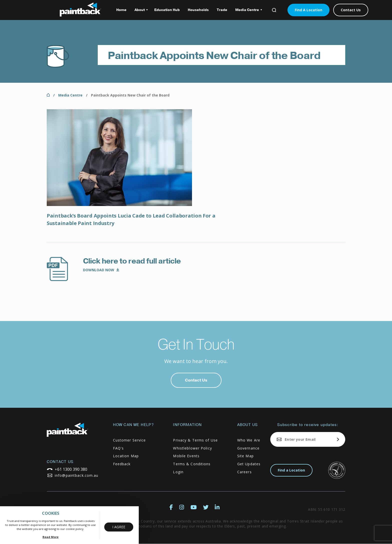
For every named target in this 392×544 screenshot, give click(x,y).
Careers (244, 472)
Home (121, 10)
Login (178, 472)
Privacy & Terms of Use (195, 440)
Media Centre (247, 12)
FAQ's (118, 448)
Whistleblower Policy (192, 448)
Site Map (245, 456)
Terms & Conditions (192, 464)
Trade (222, 10)
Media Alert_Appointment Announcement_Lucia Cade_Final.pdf (101, 270)
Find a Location (291, 470)
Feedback (122, 464)
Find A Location (308, 10)
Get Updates (249, 464)
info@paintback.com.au (77, 475)
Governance (248, 448)
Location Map (126, 456)
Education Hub (167, 10)
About (139, 12)
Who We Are (249, 440)
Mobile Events (186, 456)
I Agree (119, 527)
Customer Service (129, 440)
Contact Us (351, 10)
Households (198, 10)
